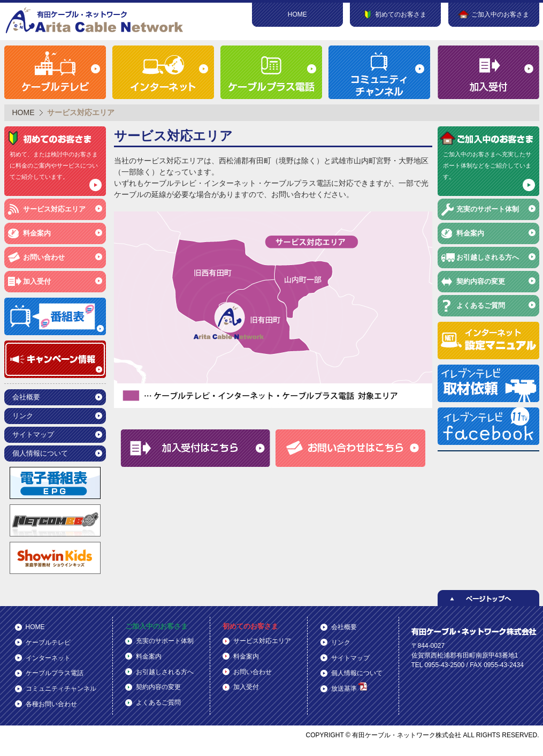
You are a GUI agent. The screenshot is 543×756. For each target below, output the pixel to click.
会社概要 (26, 397)
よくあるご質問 (481, 305)
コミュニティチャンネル (61, 689)
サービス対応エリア (54, 209)
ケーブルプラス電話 (55, 673)
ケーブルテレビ (48, 642)
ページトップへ (488, 598)
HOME (297, 14)
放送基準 (349, 687)
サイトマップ (33, 434)
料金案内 (37, 233)
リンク (23, 416)
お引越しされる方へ (488, 257)
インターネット (48, 658)
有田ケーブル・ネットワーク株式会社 (95, 20)
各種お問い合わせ (51, 704)
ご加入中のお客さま (156, 626)
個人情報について (40, 453)
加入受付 (37, 281)
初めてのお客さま (250, 626)
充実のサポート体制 (488, 209)
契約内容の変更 (481, 281)
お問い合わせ (44, 257)
